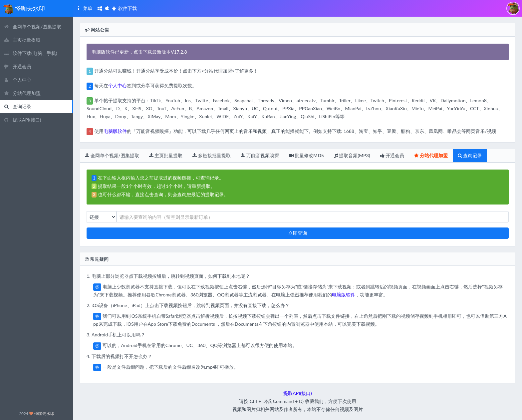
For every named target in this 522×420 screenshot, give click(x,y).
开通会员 (392, 155)
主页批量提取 (166, 155)
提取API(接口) (297, 393)
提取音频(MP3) (352, 155)
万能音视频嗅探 (260, 155)
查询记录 (470, 155)
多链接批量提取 (212, 155)
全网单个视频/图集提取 (112, 155)
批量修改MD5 (306, 155)
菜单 (84, 8)
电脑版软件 (115, 131)
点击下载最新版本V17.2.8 (160, 52)
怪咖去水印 (44, 414)
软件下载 (117, 8)
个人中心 (118, 85)
